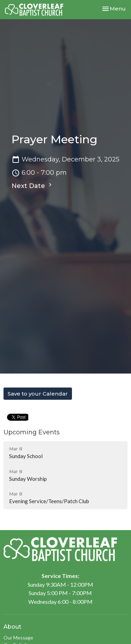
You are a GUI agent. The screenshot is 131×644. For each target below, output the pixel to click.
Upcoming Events (32, 432)
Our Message (18, 638)
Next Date (32, 186)
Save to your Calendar (38, 394)
